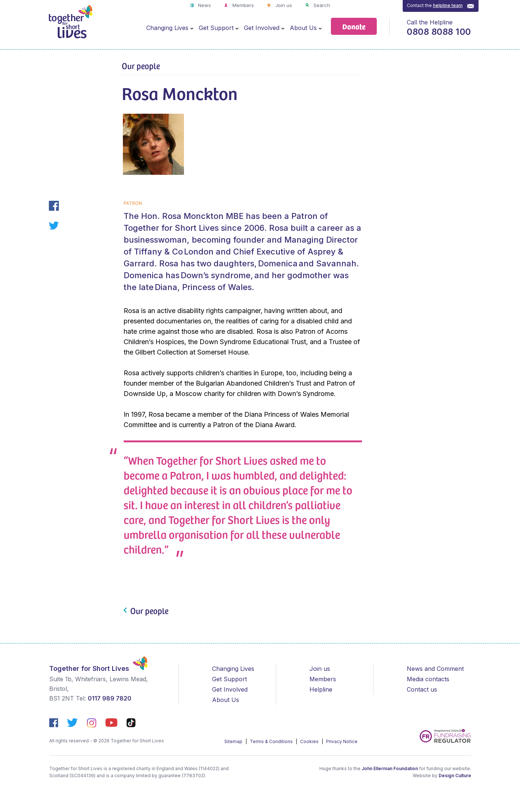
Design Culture (455, 776)
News (204, 5)
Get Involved (262, 28)
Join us (283, 5)
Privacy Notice (342, 741)
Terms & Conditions (272, 741)
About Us (303, 28)
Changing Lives (167, 28)
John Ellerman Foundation (390, 768)
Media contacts (428, 679)
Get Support (216, 28)
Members (242, 5)
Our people (141, 66)
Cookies (310, 741)
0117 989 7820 (110, 698)
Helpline (321, 689)
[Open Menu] (192, 28)
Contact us (422, 689)
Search (321, 5)
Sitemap (234, 741)
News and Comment (435, 669)
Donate (354, 26)
